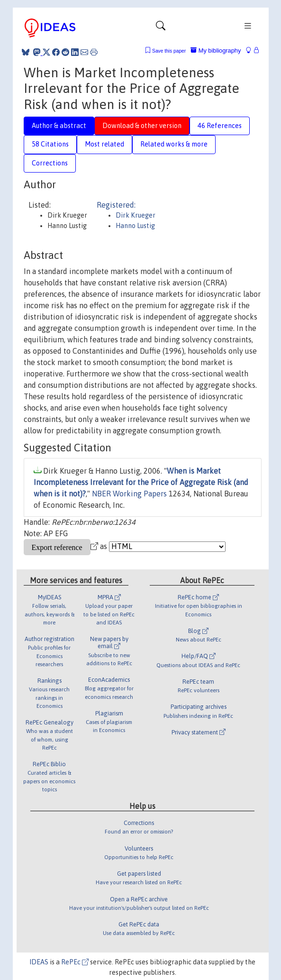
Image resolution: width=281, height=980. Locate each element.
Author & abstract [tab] (59, 126)
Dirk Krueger (136, 215)
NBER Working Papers (129, 494)
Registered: (116, 205)
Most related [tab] (104, 144)
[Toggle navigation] (161, 28)
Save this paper (169, 51)
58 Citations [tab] (50, 144)
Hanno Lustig (135, 226)
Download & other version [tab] (142, 126)
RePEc (75, 962)
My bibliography (216, 50)
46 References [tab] (220, 126)
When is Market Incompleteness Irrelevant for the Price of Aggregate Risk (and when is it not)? (141, 482)
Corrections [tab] (50, 163)
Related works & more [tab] (174, 144)
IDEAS (39, 962)
